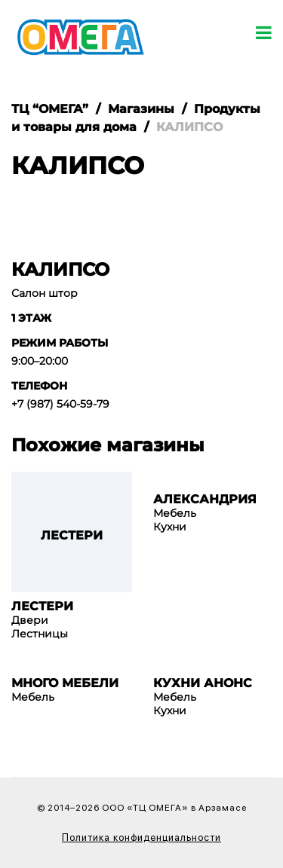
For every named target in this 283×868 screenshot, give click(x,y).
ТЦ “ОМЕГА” (50, 109)
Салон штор (45, 293)
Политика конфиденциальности (141, 837)
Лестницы (40, 634)
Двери (30, 620)
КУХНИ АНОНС (203, 683)
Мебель (175, 513)
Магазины (141, 109)
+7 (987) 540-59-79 (60, 404)
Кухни (170, 527)
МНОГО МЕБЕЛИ (65, 683)
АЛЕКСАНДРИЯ (205, 500)
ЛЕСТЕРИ (42, 607)
